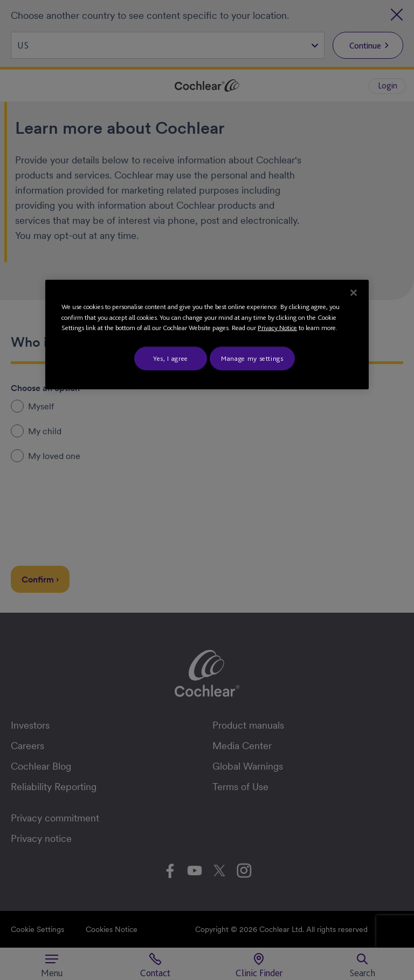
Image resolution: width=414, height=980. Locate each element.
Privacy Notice (277, 328)
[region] (207, 335)
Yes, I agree (171, 358)
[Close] (354, 293)
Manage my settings (252, 358)
